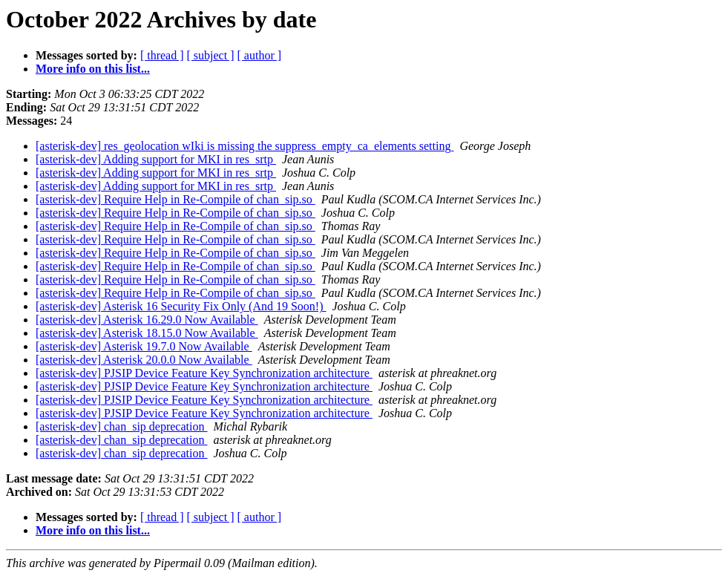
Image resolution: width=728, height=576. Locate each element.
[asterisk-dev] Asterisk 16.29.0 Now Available (147, 320)
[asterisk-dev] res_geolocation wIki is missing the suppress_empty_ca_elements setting (245, 146)
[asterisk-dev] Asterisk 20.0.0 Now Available (144, 360)
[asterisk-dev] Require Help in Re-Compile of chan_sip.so (176, 199)
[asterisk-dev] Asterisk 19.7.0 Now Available (144, 346)
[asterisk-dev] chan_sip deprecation (121, 426)
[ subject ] (211, 55)
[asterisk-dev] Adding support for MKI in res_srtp (156, 159)
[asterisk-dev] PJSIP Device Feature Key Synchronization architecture (204, 373)
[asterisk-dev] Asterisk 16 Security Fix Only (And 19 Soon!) (181, 306)
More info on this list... (93, 69)
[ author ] (260, 55)
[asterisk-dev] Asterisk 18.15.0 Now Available (147, 333)
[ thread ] (162, 55)
